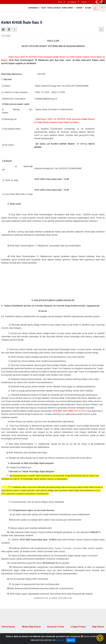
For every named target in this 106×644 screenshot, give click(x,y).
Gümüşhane (84, 2)
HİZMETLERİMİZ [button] (67, 8)
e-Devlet (60, 2)
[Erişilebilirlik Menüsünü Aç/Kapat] (100, 638)
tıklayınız (60, 640)
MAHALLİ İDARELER (54, 8)
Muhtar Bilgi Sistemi (31, 627)
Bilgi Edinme (98, 627)
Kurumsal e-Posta (56, 627)
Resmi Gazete (9, 627)
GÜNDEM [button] (79, 8)
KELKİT (44, 8)
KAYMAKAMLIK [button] (34, 8)
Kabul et (71, 640)
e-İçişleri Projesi (78, 627)
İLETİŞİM (88, 8)
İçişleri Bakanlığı (72, 2)
